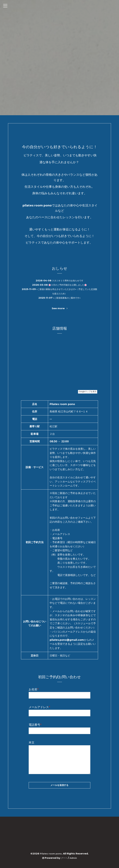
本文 (32, 743)
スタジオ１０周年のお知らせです (68, 280)
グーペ (64, 858)
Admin (74, 858)
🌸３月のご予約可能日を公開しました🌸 (68, 285)
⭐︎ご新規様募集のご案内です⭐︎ (67, 298)
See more (59, 308)
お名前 (34, 689)
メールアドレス (39, 707)
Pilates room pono (51, 854)
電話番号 (35, 725)
